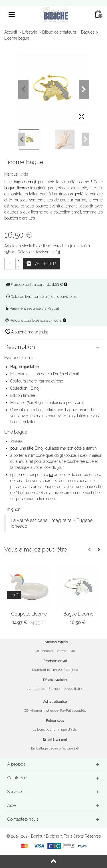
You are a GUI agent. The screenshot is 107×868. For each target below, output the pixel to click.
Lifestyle (30, 32)
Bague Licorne (78, 614)
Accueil (11, 32)
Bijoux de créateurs (59, 32)
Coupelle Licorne (29, 614)
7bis (24, 174)
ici (51, 475)
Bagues (88, 32)
